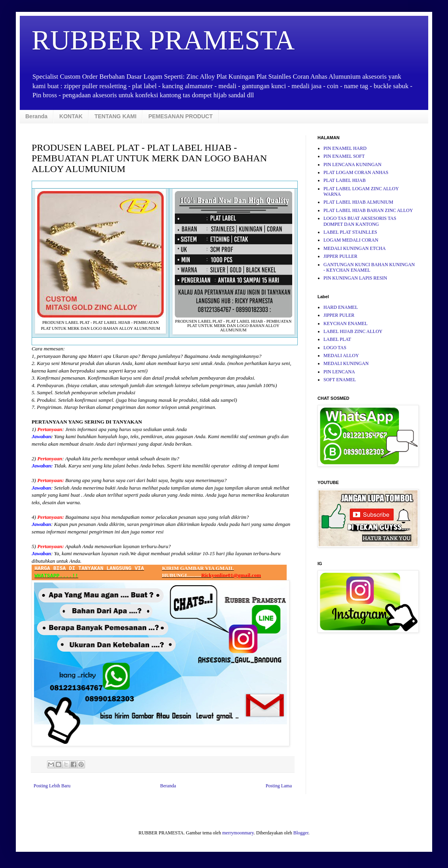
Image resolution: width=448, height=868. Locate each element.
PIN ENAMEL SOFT (344, 156)
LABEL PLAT (337, 339)
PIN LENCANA (339, 372)
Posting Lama (279, 786)
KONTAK (71, 116)
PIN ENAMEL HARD (345, 148)
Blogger (301, 833)
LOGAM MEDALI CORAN (351, 240)
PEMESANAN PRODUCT (181, 116)
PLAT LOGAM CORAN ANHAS (356, 172)
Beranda (36, 116)
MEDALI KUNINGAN (346, 363)
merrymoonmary (238, 833)
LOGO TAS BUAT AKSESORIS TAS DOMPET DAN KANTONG (360, 221)
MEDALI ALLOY (341, 356)
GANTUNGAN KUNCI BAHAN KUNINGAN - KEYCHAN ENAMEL (369, 267)
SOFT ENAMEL (340, 380)
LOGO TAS (335, 348)
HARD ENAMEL (341, 307)
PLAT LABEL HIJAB (345, 180)
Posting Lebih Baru (52, 786)
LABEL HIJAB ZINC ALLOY (353, 331)
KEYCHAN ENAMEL (346, 323)
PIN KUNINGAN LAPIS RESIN (355, 278)
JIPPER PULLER (340, 256)
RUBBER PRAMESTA (163, 40)
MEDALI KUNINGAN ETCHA (354, 248)
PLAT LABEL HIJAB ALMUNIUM (358, 202)
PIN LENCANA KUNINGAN (353, 165)
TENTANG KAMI (115, 116)
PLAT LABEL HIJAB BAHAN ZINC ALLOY (368, 210)
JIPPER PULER (339, 315)
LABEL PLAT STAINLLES (350, 232)
